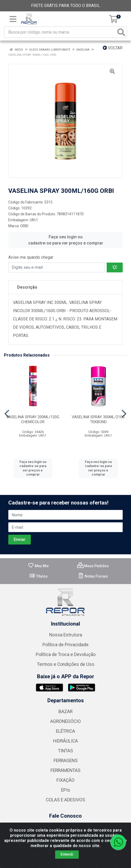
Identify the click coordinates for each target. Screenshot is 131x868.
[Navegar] (7, 414)
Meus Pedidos (93, 566)
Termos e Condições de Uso (66, 664)
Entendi (67, 854)
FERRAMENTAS (65, 770)
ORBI (24, 226)
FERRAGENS (66, 761)
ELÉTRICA (65, 731)
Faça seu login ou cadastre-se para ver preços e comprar (66, 240)
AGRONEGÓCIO (65, 721)
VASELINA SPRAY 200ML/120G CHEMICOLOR (33, 419)
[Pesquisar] (121, 32)
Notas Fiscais (93, 576)
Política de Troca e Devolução (66, 654)
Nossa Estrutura (66, 635)
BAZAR (65, 712)
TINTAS (65, 751)
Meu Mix (38, 566)
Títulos (38, 576)
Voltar (113, 48)
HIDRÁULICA (65, 741)
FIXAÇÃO (65, 780)
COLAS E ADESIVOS (65, 800)
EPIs (66, 790)
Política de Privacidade (65, 645)
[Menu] (13, 19)
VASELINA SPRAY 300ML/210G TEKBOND (98, 419)
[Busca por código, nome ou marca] (60, 32)
